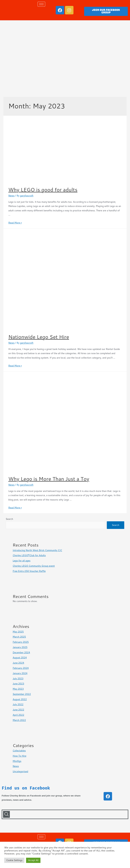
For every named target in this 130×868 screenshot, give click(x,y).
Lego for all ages (22, 560)
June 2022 (18, 710)
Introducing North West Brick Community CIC (37, 550)
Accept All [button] (33, 860)
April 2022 (18, 715)
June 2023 (18, 683)
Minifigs (17, 761)
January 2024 (20, 673)
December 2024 (21, 652)
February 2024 (21, 668)
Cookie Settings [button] (14, 860)
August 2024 (20, 657)
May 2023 (18, 689)
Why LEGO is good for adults (43, 190)
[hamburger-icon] (41, 4)
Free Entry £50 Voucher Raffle (29, 571)
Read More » (15, 223)
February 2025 (21, 642)
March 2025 (19, 637)
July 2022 (18, 704)
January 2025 (20, 647)
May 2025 (18, 632)
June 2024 (18, 663)
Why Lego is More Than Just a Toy (49, 479)
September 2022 (22, 694)
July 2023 (18, 678)
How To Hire (20, 756)
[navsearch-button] (6, 814)
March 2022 (19, 720)
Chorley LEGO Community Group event (34, 566)
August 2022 (20, 699)
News (11, 196)
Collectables (19, 750)
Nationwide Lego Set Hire (39, 337)
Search (9, 519)
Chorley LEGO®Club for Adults (29, 555)
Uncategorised (20, 771)
